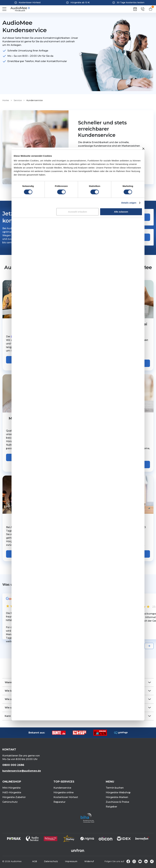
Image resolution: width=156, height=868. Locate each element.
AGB (35, 861)
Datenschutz (51, 861)
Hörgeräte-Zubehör (14, 797)
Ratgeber (111, 807)
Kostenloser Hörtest (66, 797)
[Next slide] (149, 646)
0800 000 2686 (13, 765)
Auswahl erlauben (78, 212)
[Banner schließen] (143, 149)
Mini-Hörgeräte (11, 788)
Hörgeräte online (64, 792)
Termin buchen (115, 788)
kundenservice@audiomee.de (22, 771)
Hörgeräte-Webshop (118, 792)
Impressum (71, 861)
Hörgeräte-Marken (117, 797)
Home (6, 100)
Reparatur (59, 802)
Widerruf (89, 861)
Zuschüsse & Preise (117, 802)
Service (18, 100)
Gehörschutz (10, 802)
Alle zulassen (121, 212)
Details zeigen (129, 203)
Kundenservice (62, 788)
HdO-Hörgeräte (12, 792)
